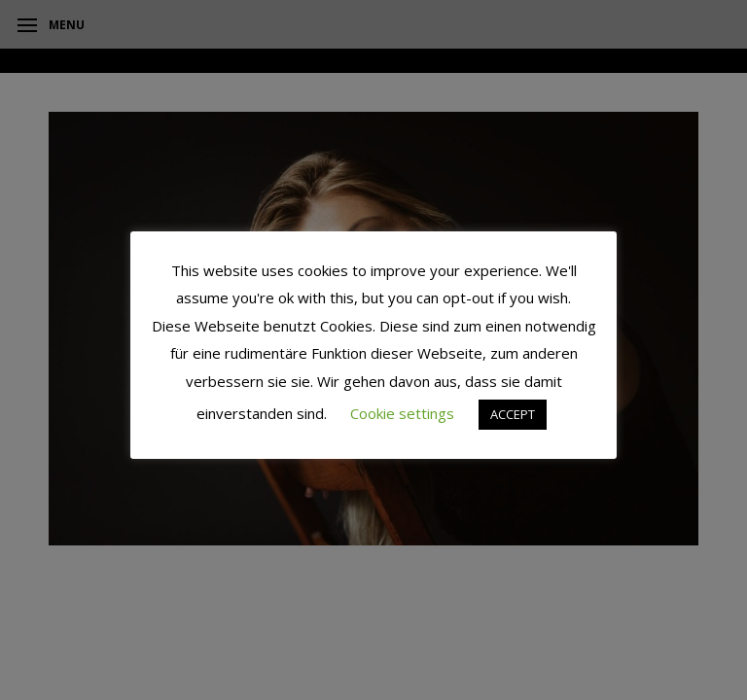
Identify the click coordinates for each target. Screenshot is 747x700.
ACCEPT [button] (513, 414)
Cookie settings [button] (402, 413)
